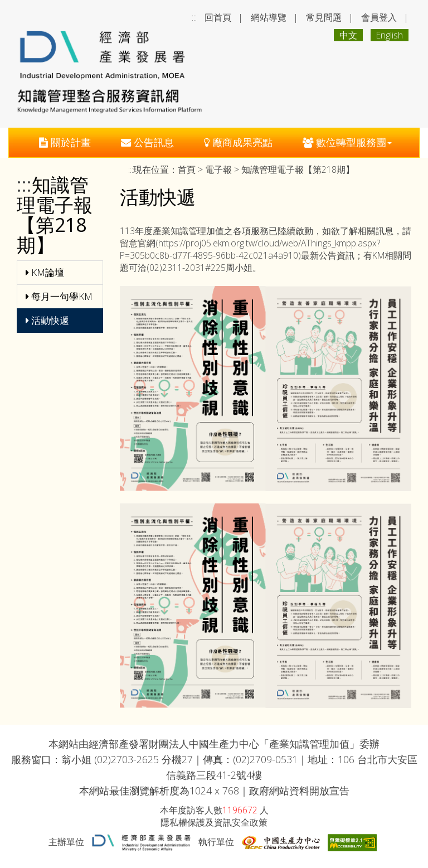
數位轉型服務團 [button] (347, 142)
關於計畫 (65, 142)
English (390, 35)
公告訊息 (147, 142)
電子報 (218, 169)
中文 (348, 35)
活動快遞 (47, 320)
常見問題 (324, 17)
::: (194, 17)
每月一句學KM (59, 296)
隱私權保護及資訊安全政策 (214, 822)
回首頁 (218, 17)
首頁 (187, 169)
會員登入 (379, 17)
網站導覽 (269, 17)
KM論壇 (45, 272)
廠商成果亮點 (238, 142)
